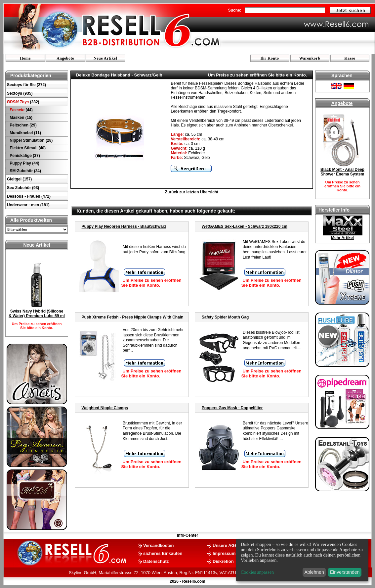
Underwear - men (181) (28, 205)
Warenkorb (310, 58)
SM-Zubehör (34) (25, 171)
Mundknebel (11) (25, 133)
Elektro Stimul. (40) (27, 148)
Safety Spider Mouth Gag (225, 317)
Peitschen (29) (23, 125)
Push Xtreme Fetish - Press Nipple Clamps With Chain (133, 317)
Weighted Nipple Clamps (105, 408)
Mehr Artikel (342, 238)
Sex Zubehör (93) (23, 188)
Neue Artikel (105, 58)
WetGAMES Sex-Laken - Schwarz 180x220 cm (245, 226)
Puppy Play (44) (24, 163)
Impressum (224, 553)
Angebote (65, 58)
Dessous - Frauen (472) (29, 196)
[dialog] (302, 560)
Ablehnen (314, 572)
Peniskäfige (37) (24, 156)
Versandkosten (159, 545)
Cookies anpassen (257, 572)
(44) (21, 110)
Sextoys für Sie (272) (26, 85)
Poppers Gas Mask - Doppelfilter (232, 408)
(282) (23, 102)
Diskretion (223, 561)
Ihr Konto (270, 58)
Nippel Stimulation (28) (31, 140)
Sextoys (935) (20, 93)
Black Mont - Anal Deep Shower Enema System (342, 172)
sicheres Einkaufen (163, 553)
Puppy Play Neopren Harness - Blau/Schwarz (124, 226)
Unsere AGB (225, 545)
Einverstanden (345, 572)
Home (25, 58)
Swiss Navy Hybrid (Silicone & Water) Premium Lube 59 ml (37, 314)
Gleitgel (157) (19, 179)
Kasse (350, 58)
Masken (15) (21, 118)
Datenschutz (156, 561)
